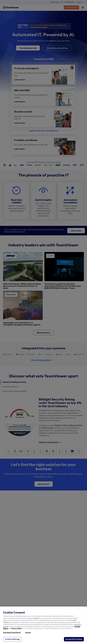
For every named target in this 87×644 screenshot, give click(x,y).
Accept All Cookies (74, 639)
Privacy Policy (17, 628)
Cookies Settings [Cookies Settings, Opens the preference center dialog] (12, 639)
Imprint (28, 632)
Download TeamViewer (12, 632)
